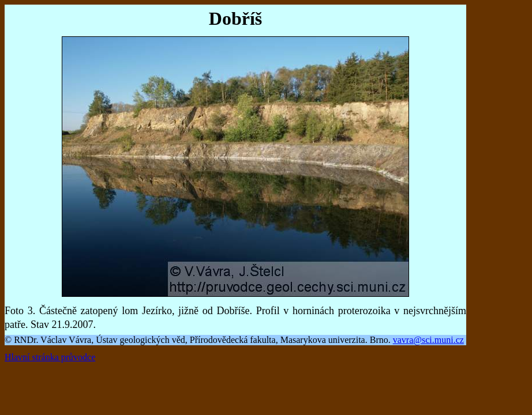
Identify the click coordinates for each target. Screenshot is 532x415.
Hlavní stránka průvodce (50, 357)
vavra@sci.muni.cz (428, 340)
